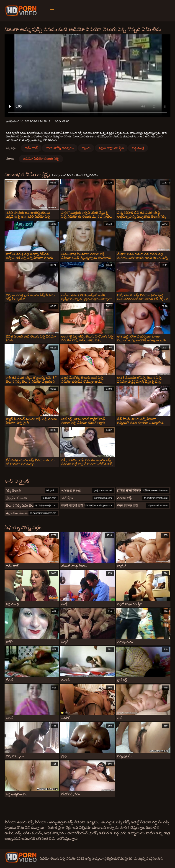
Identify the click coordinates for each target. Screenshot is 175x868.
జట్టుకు (86, 148)
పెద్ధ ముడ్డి (138, 148)
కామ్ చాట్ (31, 148)
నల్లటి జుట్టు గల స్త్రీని (111, 148)
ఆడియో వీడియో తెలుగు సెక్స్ (41, 159)
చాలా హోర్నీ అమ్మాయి (60, 148)
